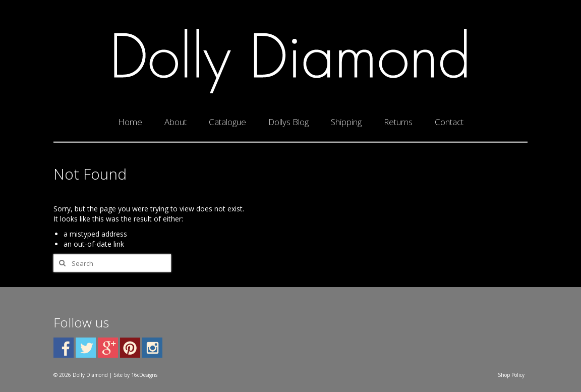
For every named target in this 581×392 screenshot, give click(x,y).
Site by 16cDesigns (135, 375)
